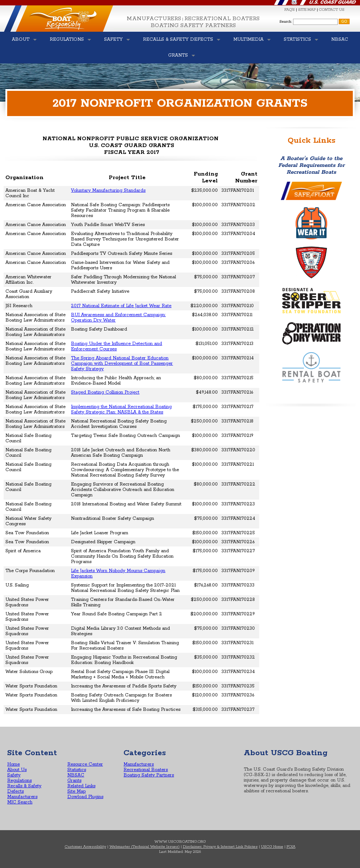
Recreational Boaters (222, 19)
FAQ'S (290, 10)
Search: (286, 22)
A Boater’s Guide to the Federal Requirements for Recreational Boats (311, 165)
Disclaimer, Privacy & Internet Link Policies (220, 847)
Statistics (77, 770)
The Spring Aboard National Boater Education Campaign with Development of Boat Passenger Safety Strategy (122, 364)
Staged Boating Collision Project (105, 392)
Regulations (19, 781)
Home (13, 764)
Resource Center (85, 764)
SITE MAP (307, 10)
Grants (74, 781)
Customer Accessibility (85, 847)
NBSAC (76, 775)
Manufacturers (154, 19)
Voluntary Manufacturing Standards (108, 191)
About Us (17, 770)
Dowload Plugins (85, 797)
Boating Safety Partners (193, 25)
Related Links (81, 786)
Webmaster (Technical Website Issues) (145, 847)
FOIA (291, 847)
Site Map (76, 791)
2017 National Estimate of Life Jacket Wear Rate (121, 306)
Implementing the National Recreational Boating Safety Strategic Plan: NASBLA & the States (121, 409)
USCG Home (272, 847)
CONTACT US (332, 10)
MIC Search (20, 802)
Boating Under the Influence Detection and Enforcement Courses (116, 346)
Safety (14, 775)
